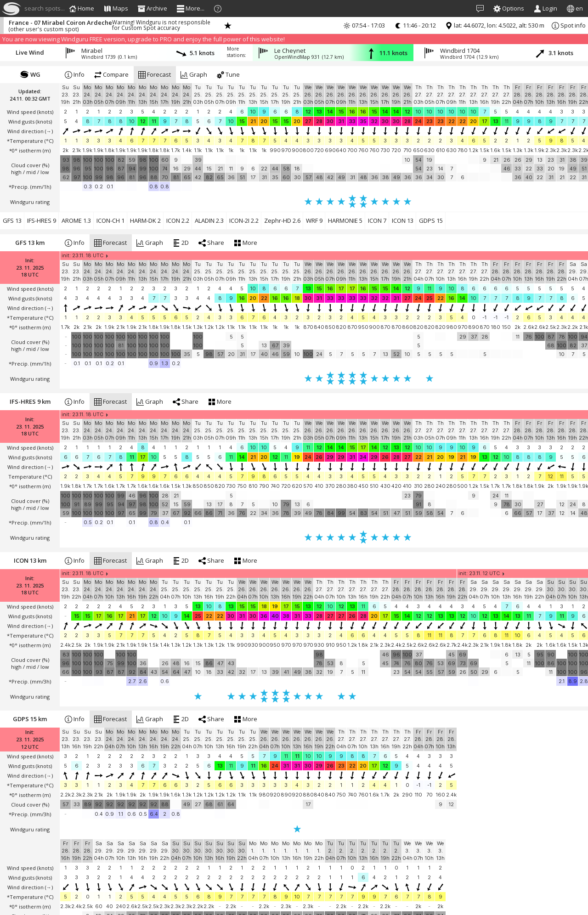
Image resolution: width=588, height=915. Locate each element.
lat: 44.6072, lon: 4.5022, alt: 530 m (495, 25)
